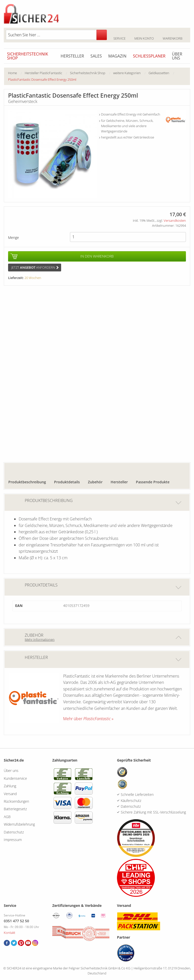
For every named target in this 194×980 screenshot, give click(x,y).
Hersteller (72, 56)
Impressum (13, 840)
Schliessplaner (149, 56)
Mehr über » (88, 719)
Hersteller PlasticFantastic (43, 73)
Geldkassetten (159, 73)
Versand (10, 794)
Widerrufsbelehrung (19, 824)
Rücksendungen (16, 801)
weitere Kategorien (127, 73)
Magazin (117, 56)
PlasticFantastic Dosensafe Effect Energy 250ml (42, 79)
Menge (14, 237)
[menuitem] (16, 73)
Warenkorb (172, 36)
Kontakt (9, 933)
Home (13, 73)
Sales (96, 56)
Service (119, 36)
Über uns (177, 56)
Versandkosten (175, 220)
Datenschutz (14, 832)
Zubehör (95, 482)
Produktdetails (67, 482)
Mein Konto (144, 36)
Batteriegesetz (15, 809)
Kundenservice (15, 778)
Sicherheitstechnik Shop (28, 56)
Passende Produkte (153, 482)
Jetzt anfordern (35, 267)
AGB (7, 817)
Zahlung (10, 786)
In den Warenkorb (97, 256)
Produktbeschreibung (27, 482)
